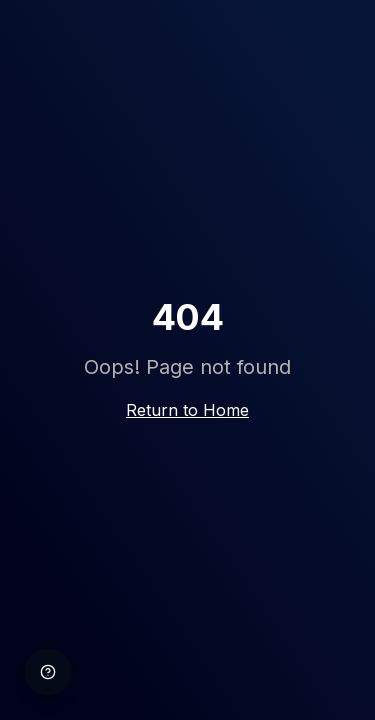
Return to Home (187, 410)
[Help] (48, 672)
